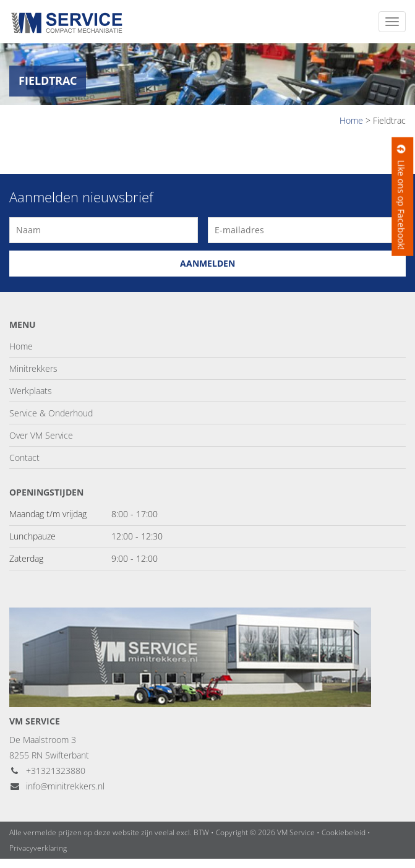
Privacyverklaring (38, 848)
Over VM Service (41, 435)
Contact (24, 458)
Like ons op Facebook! (401, 197)
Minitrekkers (33, 368)
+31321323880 (47, 771)
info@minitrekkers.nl (57, 786)
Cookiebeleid (344, 832)
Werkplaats (31, 391)
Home (21, 346)
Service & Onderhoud (51, 413)
